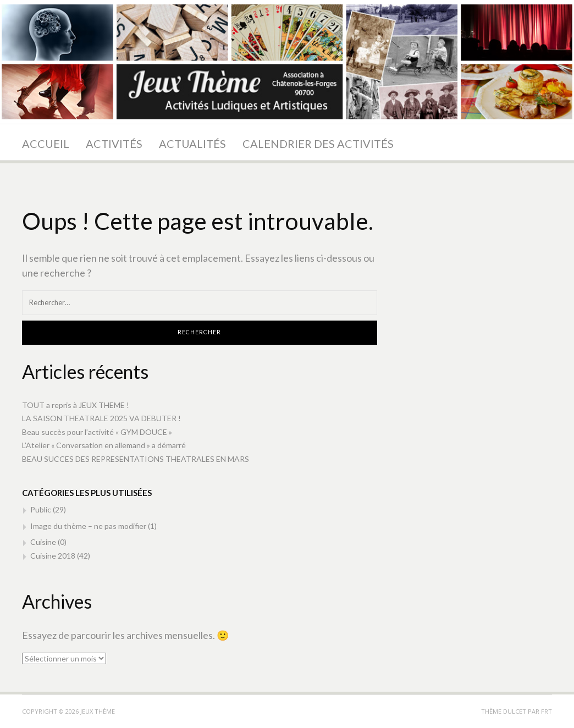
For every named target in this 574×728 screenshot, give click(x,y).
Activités (114, 144)
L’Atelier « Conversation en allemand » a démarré (104, 445)
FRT (547, 711)
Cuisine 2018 (53, 556)
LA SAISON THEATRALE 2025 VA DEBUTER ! (101, 418)
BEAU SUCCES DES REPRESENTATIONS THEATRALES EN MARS (136, 459)
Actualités (192, 144)
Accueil (46, 144)
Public (41, 509)
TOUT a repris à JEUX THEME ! (76, 405)
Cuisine (43, 542)
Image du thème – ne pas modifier (88, 526)
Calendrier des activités (318, 144)
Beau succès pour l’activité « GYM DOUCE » (97, 432)
